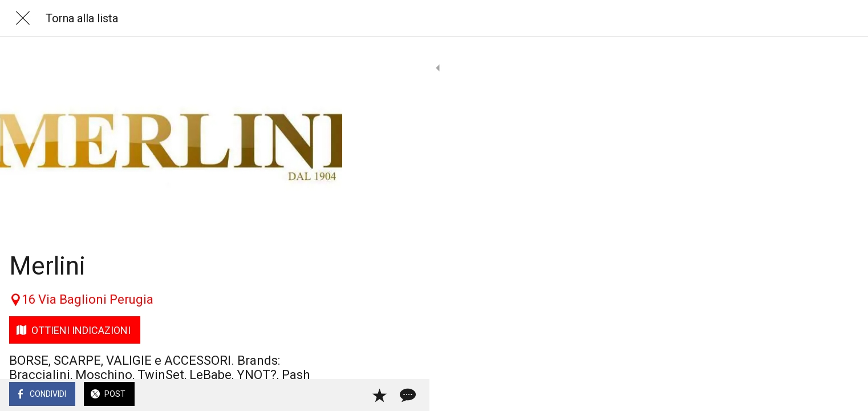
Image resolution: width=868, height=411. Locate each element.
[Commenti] (319, 395)
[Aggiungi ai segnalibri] (292, 395)
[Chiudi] (23, 18)
